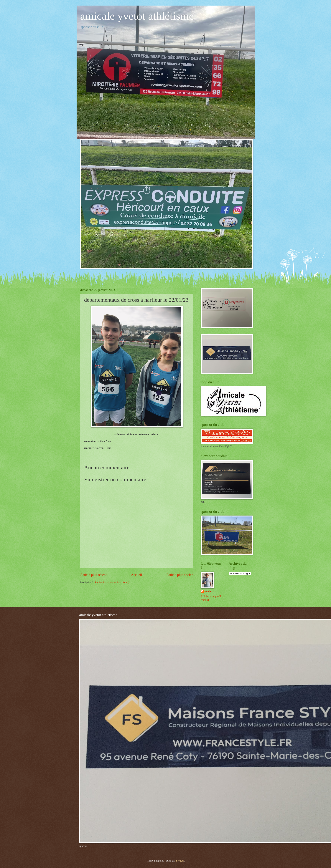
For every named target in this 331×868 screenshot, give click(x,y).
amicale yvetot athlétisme (137, 16)
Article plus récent (94, 575)
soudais (209, 591)
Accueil (136, 575)
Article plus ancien (180, 575)
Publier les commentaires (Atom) (112, 583)
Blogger (180, 861)
